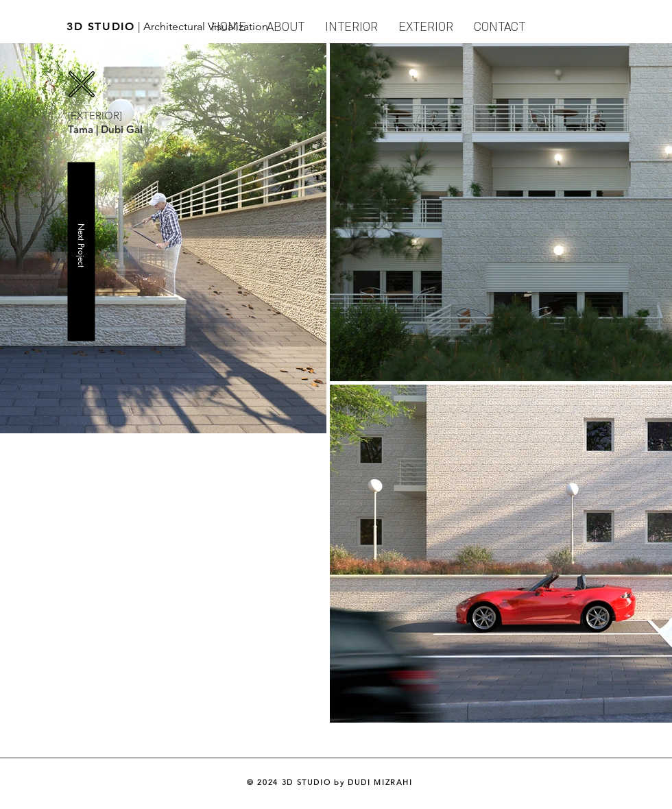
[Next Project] (81, 251)
